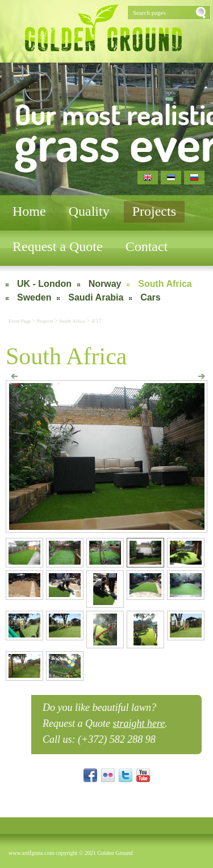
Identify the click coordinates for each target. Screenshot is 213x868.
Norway (105, 284)
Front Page (20, 321)
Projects (154, 211)
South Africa (165, 284)
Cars (151, 297)
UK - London (44, 284)
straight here (139, 723)
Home (29, 211)
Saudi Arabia (96, 297)
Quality (89, 211)
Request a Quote (58, 246)
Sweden (34, 297)
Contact (147, 246)
